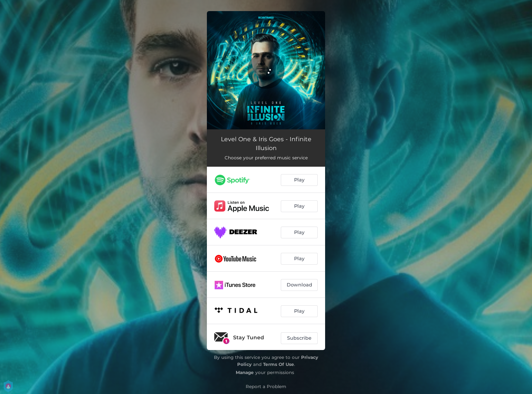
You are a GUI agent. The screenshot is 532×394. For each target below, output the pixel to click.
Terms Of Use (279, 364)
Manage (245, 372)
